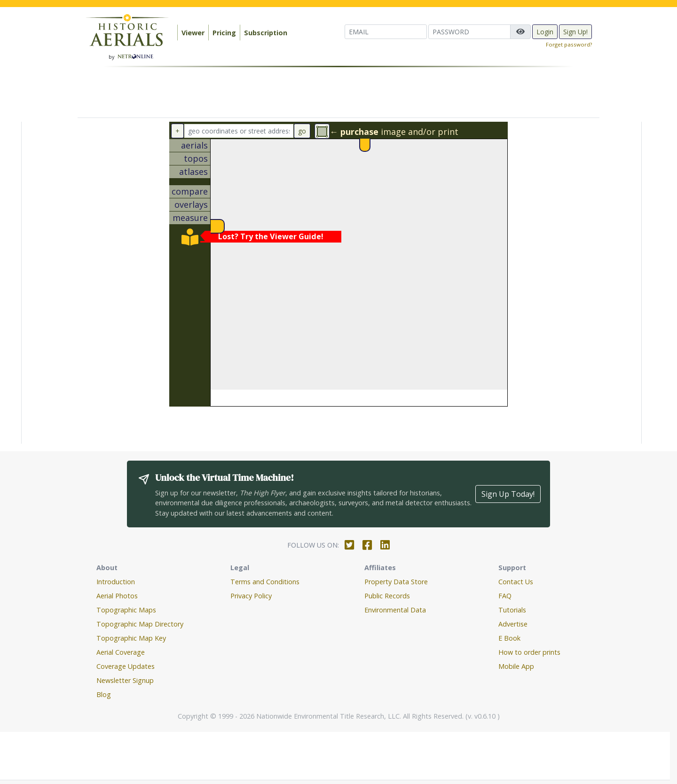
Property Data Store (396, 582)
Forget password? (569, 44)
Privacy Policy (251, 596)
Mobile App (516, 666)
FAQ (505, 596)
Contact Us (516, 582)
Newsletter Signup (125, 680)
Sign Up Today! (508, 494)
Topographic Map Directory (140, 624)
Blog (104, 694)
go (302, 131)
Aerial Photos (117, 596)
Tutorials (512, 610)
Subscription (266, 33)
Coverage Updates (126, 666)
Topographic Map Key (131, 638)
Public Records (387, 596)
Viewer (193, 33)
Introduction (116, 582)
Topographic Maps (126, 610)
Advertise (513, 624)
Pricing (224, 33)
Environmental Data (395, 610)
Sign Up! (575, 32)
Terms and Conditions (265, 582)
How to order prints (529, 652)
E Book (509, 638)
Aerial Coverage (121, 652)
